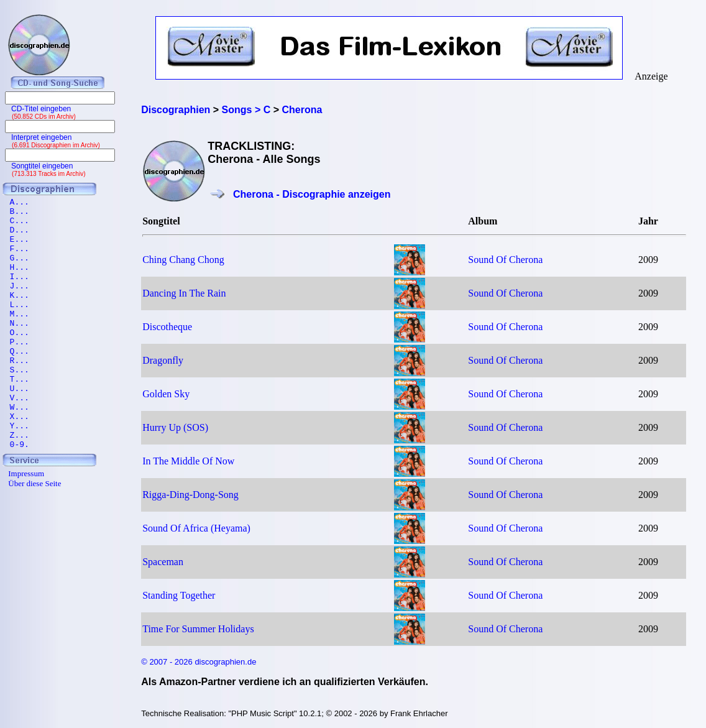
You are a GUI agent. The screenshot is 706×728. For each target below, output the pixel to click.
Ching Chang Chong (183, 260)
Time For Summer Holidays (198, 629)
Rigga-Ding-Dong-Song (190, 495)
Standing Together (179, 595)
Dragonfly (163, 360)
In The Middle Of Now (188, 461)
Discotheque (167, 327)
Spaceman (163, 562)
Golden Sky (166, 394)
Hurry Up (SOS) (175, 427)
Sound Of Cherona (505, 260)
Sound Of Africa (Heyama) (196, 528)
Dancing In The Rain (184, 293)
